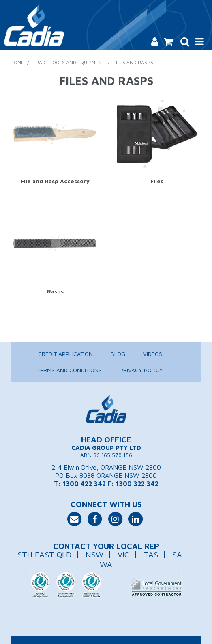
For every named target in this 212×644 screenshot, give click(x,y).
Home (17, 62)
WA (106, 564)
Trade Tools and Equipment (69, 62)
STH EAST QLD (44, 554)
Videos (153, 354)
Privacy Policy (141, 370)
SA (177, 554)
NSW (94, 554)
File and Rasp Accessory (55, 181)
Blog (118, 354)
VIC (123, 554)
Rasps (55, 291)
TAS (151, 554)
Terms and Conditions (69, 370)
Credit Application (65, 354)
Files (157, 181)
